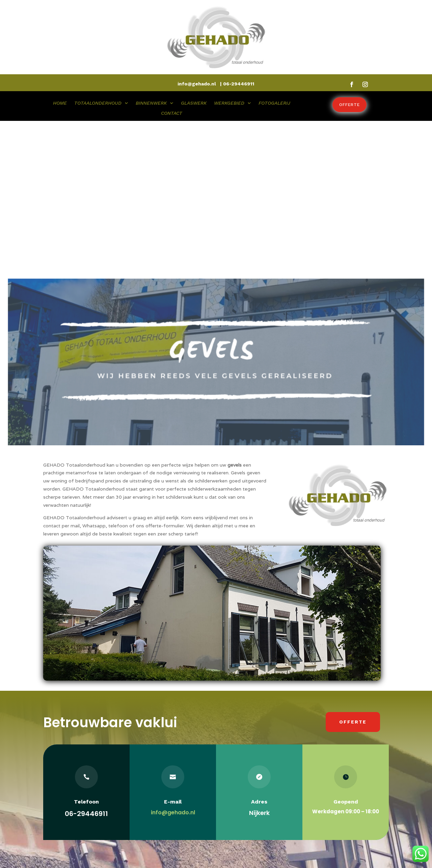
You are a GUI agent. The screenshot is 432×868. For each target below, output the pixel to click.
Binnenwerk (148, 783)
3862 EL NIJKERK (247, 783)
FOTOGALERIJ (274, 103)
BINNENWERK (151, 103)
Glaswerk (145, 792)
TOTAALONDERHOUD (98, 103)
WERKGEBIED (229, 103)
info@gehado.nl (173, 659)
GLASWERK (194, 103)
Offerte (349, 105)
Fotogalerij (147, 811)
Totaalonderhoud (155, 773)
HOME (60, 103)
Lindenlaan (238, 773)
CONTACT (172, 113)
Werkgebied (148, 801)
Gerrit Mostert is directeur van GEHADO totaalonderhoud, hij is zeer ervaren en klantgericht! (78, 806)
